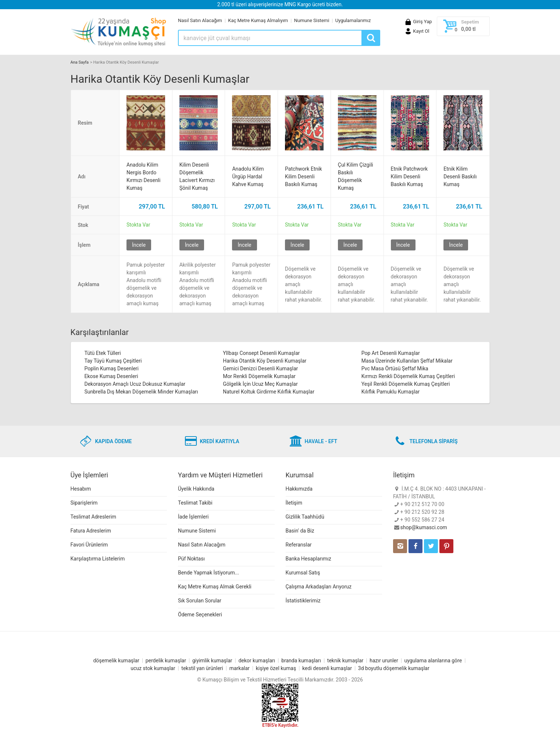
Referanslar (299, 545)
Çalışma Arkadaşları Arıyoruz (319, 587)
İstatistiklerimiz (303, 601)
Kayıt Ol (417, 31)
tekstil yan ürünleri (202, 668)
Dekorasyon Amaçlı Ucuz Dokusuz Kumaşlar (135, 384)
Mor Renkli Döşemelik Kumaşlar (259, 376)
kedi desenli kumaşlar (327, 668)
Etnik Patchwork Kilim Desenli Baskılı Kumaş (409, 177)
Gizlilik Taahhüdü (305, 517)
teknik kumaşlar (345, 661)
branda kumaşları (301, 661)
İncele (139, 245)
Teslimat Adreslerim (94, 517)
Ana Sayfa (80, 62)
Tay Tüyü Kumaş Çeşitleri (113, 361)
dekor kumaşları (257, 661)
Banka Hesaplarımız (308, 559)
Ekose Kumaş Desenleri (111, 376)
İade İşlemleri (193, 517)
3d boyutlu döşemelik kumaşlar (394, 668)
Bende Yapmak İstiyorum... (208, 573)
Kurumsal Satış (303, 573)
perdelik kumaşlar (166, 661)
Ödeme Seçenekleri (200, 615)
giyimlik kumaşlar (212, 661)
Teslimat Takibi (195, 503)
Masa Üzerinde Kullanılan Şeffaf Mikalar (407, 361)
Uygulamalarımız (353, 20)
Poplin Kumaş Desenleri (112, 368)
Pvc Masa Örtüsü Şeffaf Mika (395, 368)
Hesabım (81, 489)
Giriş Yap (418, 22)
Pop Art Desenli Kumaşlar (391, 353)
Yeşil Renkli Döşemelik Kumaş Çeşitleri (406, 384)
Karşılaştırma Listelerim (98, 559)
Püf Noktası (191, 559)
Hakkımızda (299, 489)
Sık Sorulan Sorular (200, 601)
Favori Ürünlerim (89, 545)
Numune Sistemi (312, 20)
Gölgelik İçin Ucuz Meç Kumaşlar (260, 384)
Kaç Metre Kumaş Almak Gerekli (215, 587)
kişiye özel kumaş (276, 668)
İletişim (294, 503)
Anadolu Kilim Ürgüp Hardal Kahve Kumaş (248, 177)
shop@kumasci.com (424, 527)
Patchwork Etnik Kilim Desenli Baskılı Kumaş (304, 177)
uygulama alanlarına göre (433, 661)
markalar (240, 668)
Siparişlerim (84, 503)
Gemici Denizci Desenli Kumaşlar (260, 368)
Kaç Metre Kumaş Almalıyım (258, 20)
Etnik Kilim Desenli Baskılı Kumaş (460, 177)
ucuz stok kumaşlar (153, 668)
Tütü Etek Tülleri (103, 353)
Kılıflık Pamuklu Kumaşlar (390, 392)
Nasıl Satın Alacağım (200, 20)
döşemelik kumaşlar (116, 661)
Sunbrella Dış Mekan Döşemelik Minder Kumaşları (141, 392)
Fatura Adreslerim (91, 531)
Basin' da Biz (300, 531)
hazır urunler (384, 661)
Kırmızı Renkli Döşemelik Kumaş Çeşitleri (408, 376)
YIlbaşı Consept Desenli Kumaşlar (261, 353)
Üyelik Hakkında (196, 489)
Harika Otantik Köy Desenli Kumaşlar (265, 361)
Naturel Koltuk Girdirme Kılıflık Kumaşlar (269, 392)
